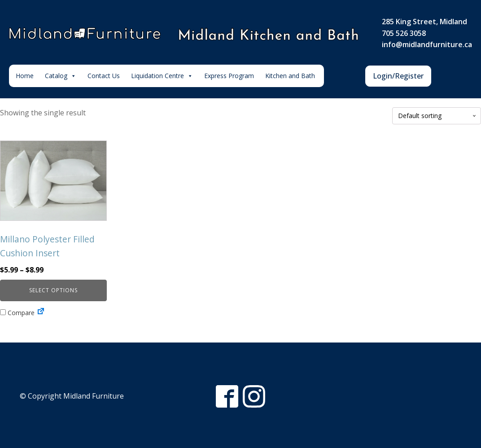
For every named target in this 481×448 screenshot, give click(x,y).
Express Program (229, 76)
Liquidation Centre (162, 76)
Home (25, 76)
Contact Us (104, 76)
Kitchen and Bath (290, 76)
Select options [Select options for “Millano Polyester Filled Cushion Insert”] (53, 290)
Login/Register (398, 76)
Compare (17, 313)
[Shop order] (437, 116)
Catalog (61, 76)
